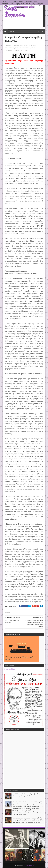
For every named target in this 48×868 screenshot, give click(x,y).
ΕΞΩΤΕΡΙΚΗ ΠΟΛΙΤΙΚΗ (28, 46)
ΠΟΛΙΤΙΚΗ (18, 50)
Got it (32, 7)
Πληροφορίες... (21, 7)
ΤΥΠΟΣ (25, 50)
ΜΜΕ (33, 48)
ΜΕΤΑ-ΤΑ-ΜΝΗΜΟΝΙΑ (23, 48)
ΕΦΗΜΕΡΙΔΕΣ (10, 48)
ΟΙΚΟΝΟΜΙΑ (9, 50)
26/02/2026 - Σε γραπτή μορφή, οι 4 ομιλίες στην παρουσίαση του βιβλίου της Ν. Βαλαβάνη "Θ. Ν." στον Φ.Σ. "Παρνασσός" (28, 812)
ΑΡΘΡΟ (11, 46)
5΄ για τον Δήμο (9, 669)
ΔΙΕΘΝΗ (17, 46)
